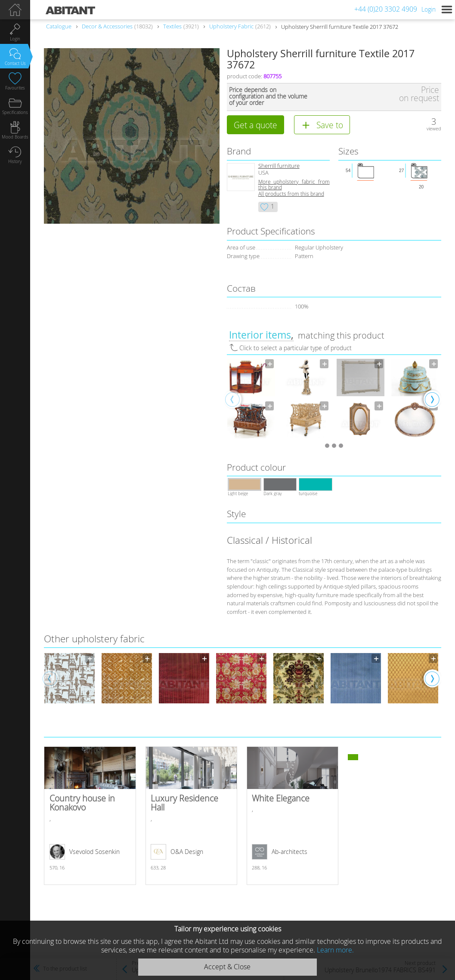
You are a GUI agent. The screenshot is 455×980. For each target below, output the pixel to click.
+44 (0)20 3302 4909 (386, 9)
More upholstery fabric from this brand (294, 185)
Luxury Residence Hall (192, 816)
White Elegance (293, 816)
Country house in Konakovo (90, 816)
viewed (434, 128)
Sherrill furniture (279, 166)
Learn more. (335, 950)
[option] (251, 399)
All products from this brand (291, 194)
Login (429, 9)
